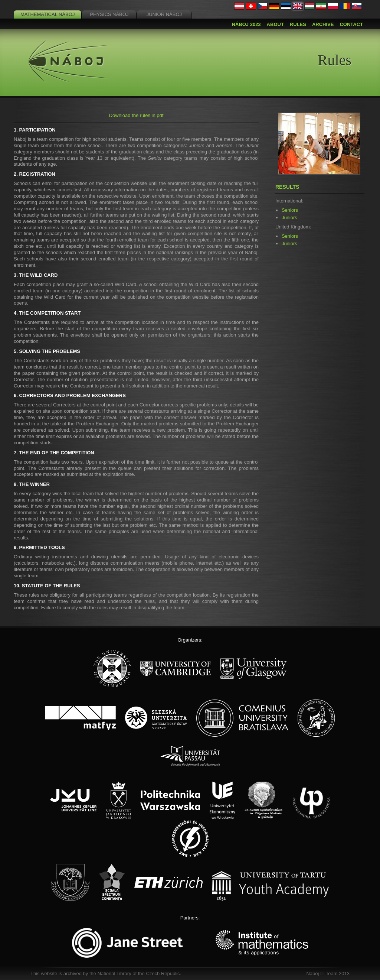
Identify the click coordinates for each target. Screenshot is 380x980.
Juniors (289, 218)
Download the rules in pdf (136, 115)
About (275, 24)
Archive (323, 24)
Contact (351, 24)
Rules (298, 24)
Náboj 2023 (246, 24)
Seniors (290, 210)
